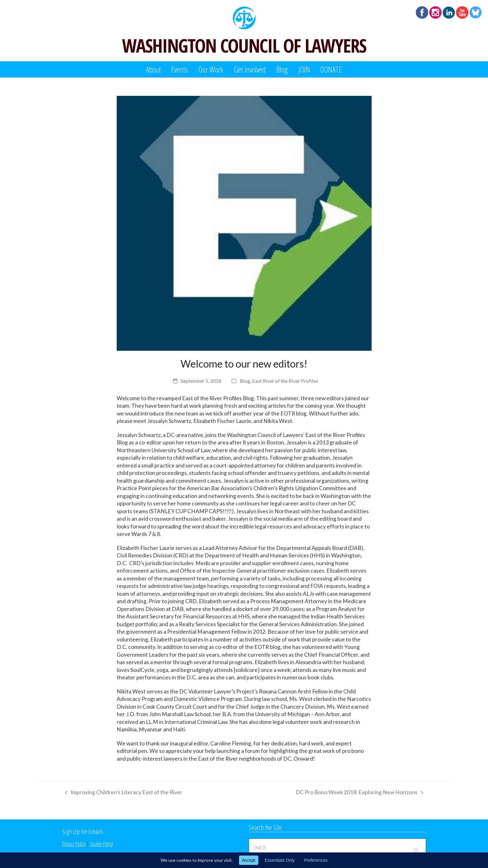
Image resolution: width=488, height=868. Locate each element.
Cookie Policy (101, 844)
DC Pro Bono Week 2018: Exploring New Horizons (359, 793)
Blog (245, 381)
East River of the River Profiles (285, 381)
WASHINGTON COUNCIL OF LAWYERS (244, 45)
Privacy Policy (74, 844)
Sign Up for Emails (83, 831)
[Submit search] (416, 847)
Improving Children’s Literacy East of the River (122, 793)
